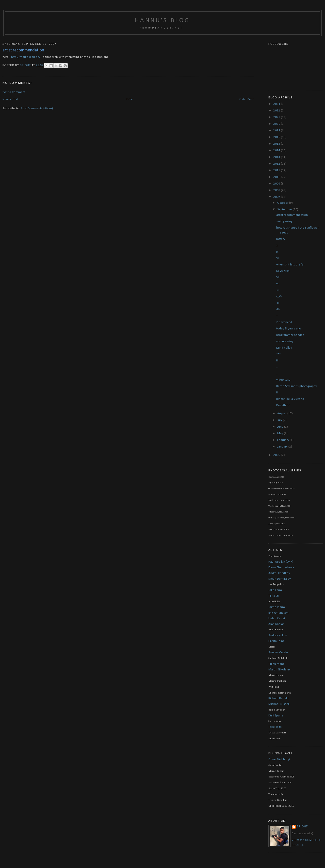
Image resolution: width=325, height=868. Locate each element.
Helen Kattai (277, 618)
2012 (277, 164)
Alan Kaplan (276, 624)
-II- (278, 309)
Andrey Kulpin (278, 635)
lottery (281, 239)
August (282, 413)
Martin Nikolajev (279, 670)
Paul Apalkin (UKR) (281, 562)
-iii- (278, 303)
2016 (277, 137)
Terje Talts (275, 727)
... (277, 367)
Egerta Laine (276, 641)
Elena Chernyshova (281, 567)
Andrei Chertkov (279, 573)
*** (278, 354)
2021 (277, 117)
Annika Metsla (278, 652)
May (281, 433)
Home (129, 99)
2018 (277, 131)
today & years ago (289, 329)
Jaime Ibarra (277, 607)
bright (26, 66)
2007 (277, 197)
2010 (277, 177)
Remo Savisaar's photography (297, 386)
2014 (277, 150)
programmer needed (290, 335)
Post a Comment (14, 92)
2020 (277, 124)
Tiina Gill (274, 596)
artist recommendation (292, 215)
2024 (277, 104)
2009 (277, 184)
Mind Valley (284, 348)
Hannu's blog (162, 21)
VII (278, 277)
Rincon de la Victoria (290, 399)
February (284, 440)
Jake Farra (275, 590)
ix (277, 252)
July (280, 420)
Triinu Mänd (276, 664)
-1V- (279, 297)
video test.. (284, 380)
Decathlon (283, 405)
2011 (277, 170)
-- (277, 316)
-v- (278, 290)
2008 (277, 190)
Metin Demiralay (280, 579)
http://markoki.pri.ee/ (26, 57)
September (285, 209)
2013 (277, 157)
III (277, 361)
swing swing (284, 221)
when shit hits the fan (291, 265)
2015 (277, 144)
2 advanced (284, 322)
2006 (277, 455)
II (277, 393)
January (283, 447)
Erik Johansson (278, 613)
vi (277, 284)
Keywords (283, 271)
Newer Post (10, 99)
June (281, 427)
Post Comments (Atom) (37, 108)
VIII (278, 258)
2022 (277, 111)
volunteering (285, 341)
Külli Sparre (276, 716)
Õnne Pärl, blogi (279, 759)
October (283, 203)
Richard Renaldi (279, 698)
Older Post (246, 99)
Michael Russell (279, 704)
